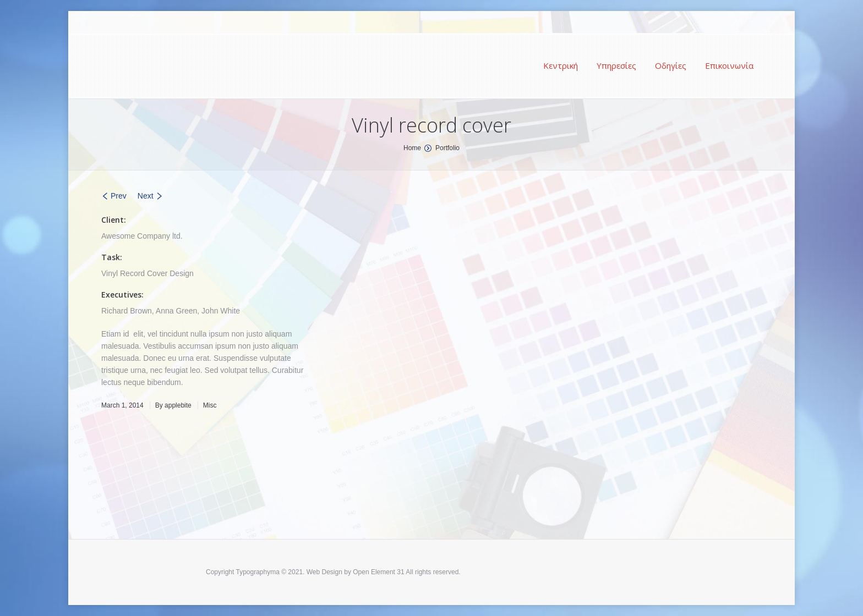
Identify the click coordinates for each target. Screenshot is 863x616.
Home (412, 148)
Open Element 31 (378, 572)
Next (146, 196)
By (173, 405)
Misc (210, 405)
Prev (119, 196)
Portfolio (447, 148)
